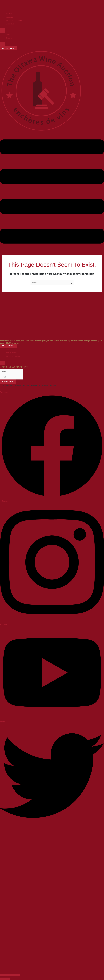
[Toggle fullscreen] (7, 975)
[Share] (12, 975)
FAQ (7, 349)
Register (9, 38)
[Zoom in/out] (2, 975)
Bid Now (9, 13)
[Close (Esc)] (17, 975)
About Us (9, 17)
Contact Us (10, 24)
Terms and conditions (14, 356)
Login (8, 34)
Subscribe (8, 382)
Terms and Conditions (14, 20)
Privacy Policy (11, 353)
